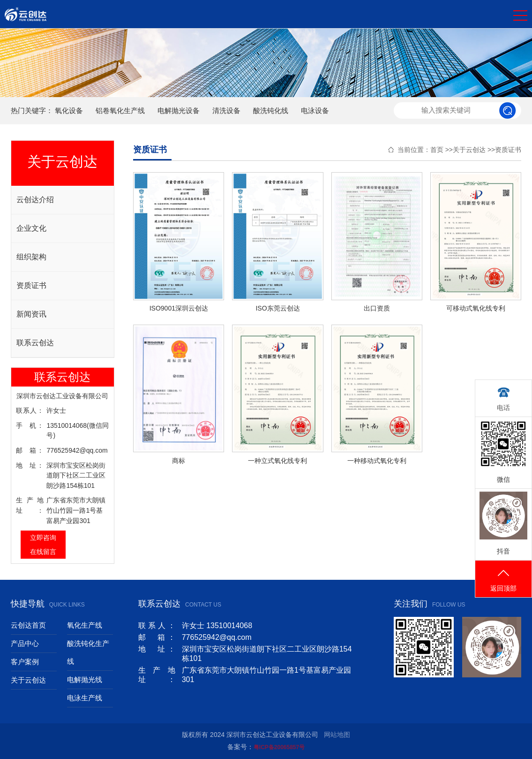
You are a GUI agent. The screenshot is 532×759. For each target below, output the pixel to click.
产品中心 (25, 643)
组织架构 (31, 257)
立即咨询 (43, 538)
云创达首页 (28, 625)
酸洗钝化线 (271, 110)
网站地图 (337, 735)
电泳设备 (315, 110)
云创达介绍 (35, 200)
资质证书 (31, 285)
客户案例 (25, 662)
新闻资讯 (31, 314)
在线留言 (43, 552)
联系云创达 (35, 343)
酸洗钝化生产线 (88, 652)
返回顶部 (503, 580)
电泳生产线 (85, 698)
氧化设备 (69, 110)
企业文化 (31, 228)
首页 (437, 150)
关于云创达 (469, 150)
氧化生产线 (85, 625)
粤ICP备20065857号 (279, 747)
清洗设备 (226, 110)
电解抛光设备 (179, 110)
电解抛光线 (85, 679)
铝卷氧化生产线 (120, 110)
